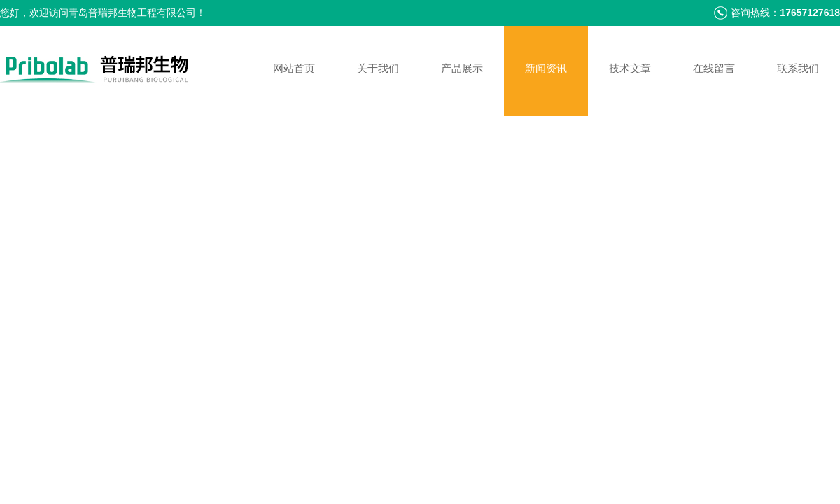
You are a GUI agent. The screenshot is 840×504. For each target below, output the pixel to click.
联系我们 (798, 68)
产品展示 (462, 68)
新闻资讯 (546, 68)
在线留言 (714, 68)
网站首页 (294, 68)
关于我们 (378, 68)
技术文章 (630, 68)
